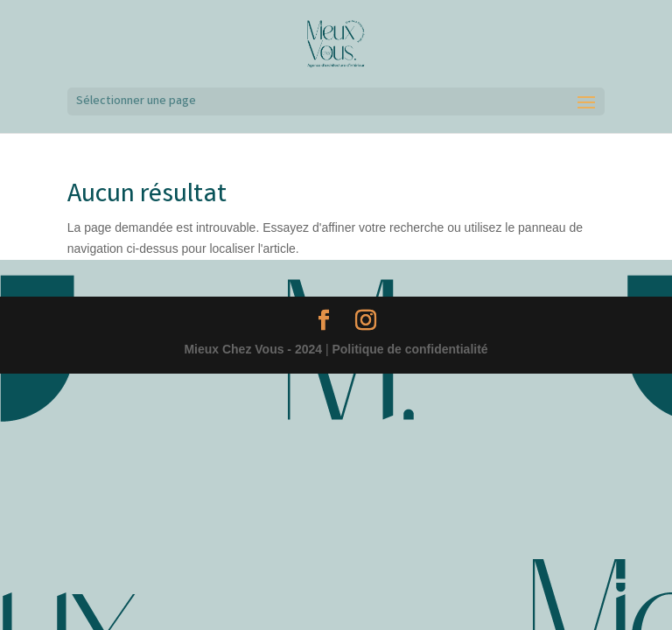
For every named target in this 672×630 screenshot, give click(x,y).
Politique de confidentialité (409, 349)
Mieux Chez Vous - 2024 (253, 349)
